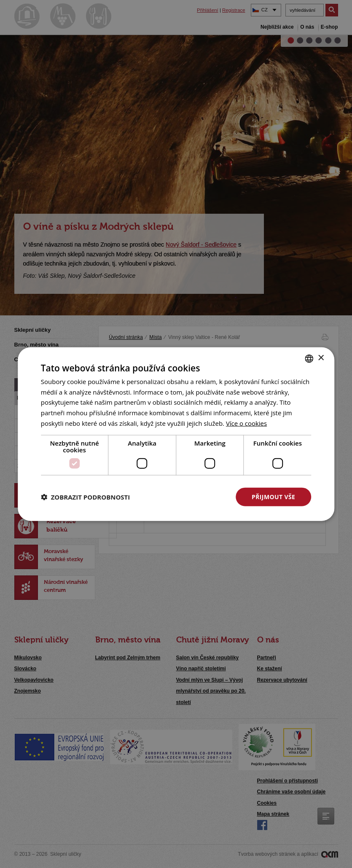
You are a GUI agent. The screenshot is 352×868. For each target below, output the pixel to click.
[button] (86, 497)
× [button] (321, 358)
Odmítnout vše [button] (188, 496)
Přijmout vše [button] (273, 496)
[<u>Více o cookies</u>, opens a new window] (247, 423)
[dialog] (176, 434)
